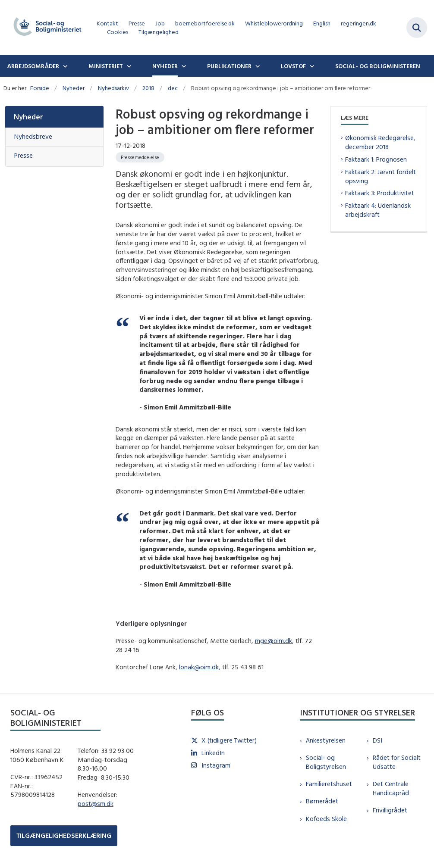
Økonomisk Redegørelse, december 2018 (380, 142)
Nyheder (165, 66)
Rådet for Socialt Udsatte (397, 762)
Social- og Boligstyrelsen (326, 762)
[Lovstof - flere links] (311, 66)
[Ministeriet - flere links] (128, 66)
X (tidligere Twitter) (229, 740)
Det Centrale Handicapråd (391, 788)
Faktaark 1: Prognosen (376, 159)
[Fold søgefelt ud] (417, 28)
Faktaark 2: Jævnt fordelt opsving (381, 176)
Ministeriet (106, 66)
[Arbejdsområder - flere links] (64, 66)
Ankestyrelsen (326, 740)
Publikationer (229, 66)
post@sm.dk (96, 804)
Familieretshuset (329, 784)
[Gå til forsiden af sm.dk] (45, 28)
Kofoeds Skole (326, 819)
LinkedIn (213, 753)
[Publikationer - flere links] (257, 66)
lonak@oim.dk (199, 667)
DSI (377, 740)
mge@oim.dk (274, 641)
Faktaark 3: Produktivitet (380, 193)
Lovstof (293, 66)
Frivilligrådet (390, 810)
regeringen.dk (359, 23)
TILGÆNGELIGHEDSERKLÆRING (64, 835)
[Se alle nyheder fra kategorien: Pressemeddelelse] (140, 157)
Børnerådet (322, 801)
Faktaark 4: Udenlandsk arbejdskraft (378, 210)
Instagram (216, 765)
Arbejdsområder (33, 66)
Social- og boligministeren (378, 66)
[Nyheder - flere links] (183, 66)
